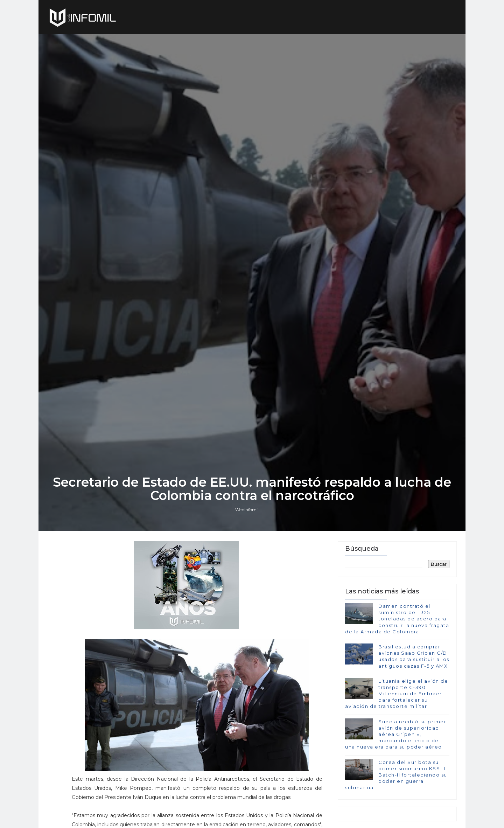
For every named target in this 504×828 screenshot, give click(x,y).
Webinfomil (247, 510)
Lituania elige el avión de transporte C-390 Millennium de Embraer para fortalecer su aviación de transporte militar (397, 694)
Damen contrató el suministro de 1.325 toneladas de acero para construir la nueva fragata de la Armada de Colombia (397, 619)
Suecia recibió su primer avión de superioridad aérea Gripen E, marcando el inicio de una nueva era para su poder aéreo (396, 734)
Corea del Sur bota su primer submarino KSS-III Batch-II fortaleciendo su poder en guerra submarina (396, 775)
